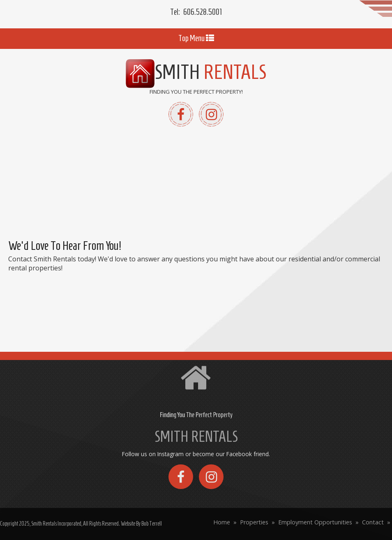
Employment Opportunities (315, 522)
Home (222, 522)
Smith (196, 72)
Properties (254, 522)
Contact (373, 522)
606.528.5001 (203, 12)
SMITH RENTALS (196, 437)
